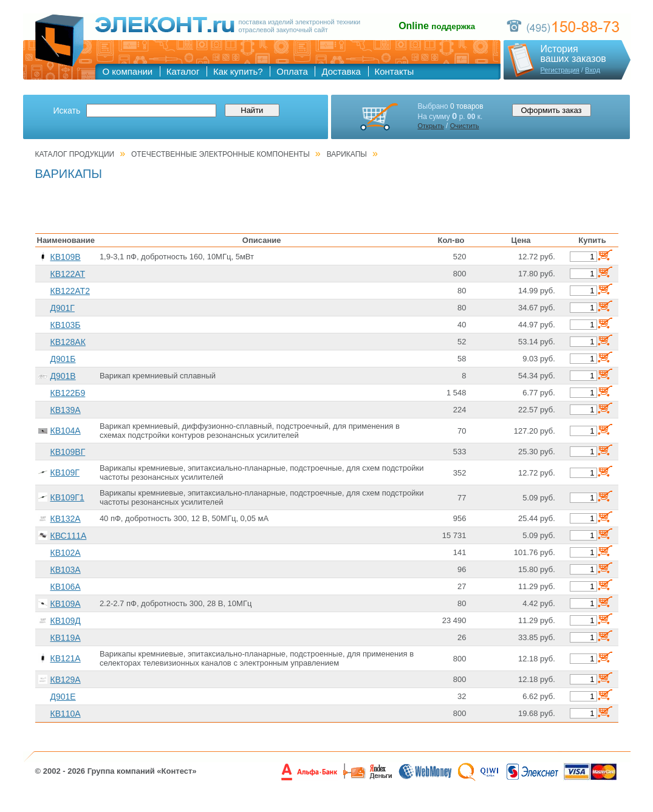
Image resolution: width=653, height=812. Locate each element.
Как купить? (238, 71)
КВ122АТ (68, 274)
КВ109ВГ (68, 452)
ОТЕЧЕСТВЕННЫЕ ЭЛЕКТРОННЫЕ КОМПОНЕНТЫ (221, 154)
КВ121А (66, 658)
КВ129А (66, 680)
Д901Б (63, 359)
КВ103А (66, 570)
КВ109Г (65, 473)
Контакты (395, 71)
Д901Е (63, 697)
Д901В (63, 376)
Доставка (341, 71)
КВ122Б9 (68, 393)
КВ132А (66, 519)
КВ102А (66, 553)
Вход (593, 70)
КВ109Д (66, 621)
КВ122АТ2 (70, 291)
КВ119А (66, 638)
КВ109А (66, 604)
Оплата (292, 71)
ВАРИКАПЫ (347, 154)
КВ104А (66, 431)
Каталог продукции (75, 154)
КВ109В (66, 257)
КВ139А (66, 410)
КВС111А (69, 536)
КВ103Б (66, 325)
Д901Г (63, 308)
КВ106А (66, 587)
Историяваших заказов (573, 54)
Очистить (465, 126)
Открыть (431, 126)
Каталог (183, 71)
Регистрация (560, 70)
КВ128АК (68, 342)
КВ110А (66, 714)
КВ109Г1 (67, 497)
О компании (128, 71)
